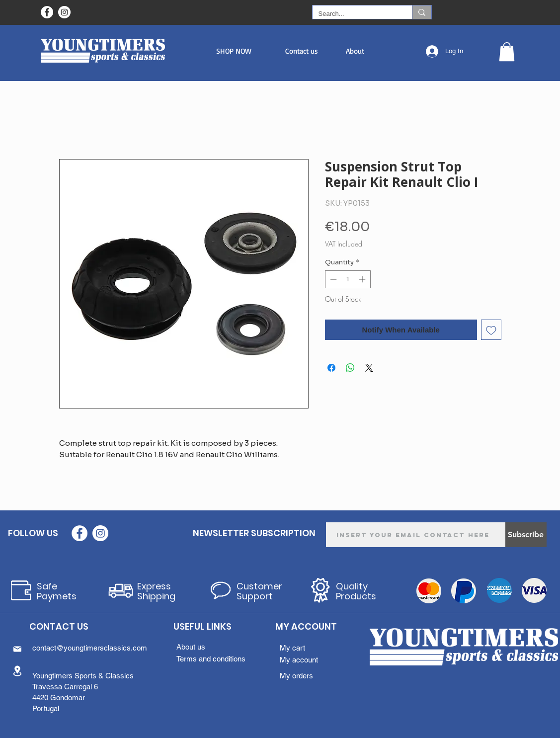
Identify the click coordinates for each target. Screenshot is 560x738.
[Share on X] (369, 368)
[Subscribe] (526, 535)
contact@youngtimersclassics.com (90, 648)
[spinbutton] (348, 279)
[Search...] (355, 14)
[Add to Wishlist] (491, 330)
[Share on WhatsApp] (350, 368)
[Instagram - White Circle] (64, 12)
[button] (234, 51)
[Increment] (363, 279)
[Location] (17, 671)
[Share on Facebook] (331, 368)
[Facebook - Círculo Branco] (47, 12)
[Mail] (17, 649)
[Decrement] (332, 279)
